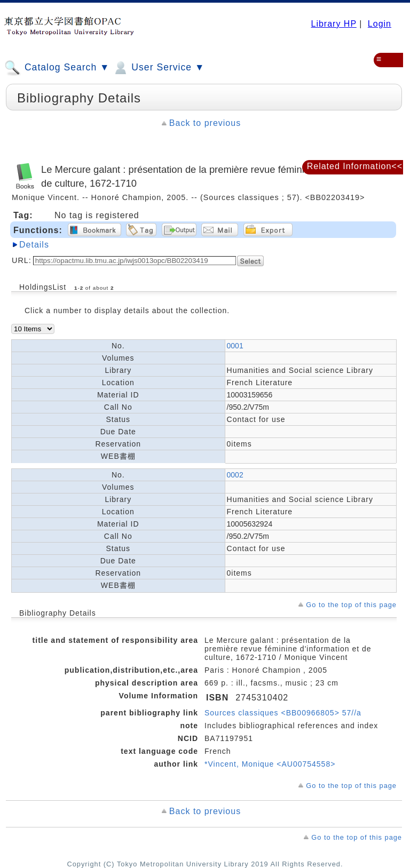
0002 (235, 475)
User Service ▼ (158, 68)
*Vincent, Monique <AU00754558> (270, 764)
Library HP (333, 24)
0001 (235, 346)
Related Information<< (355, 166)
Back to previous (205, 123)
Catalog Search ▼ (57, 68)
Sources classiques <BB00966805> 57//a (283, 713)
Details (34, 245)
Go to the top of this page (351, 605)
